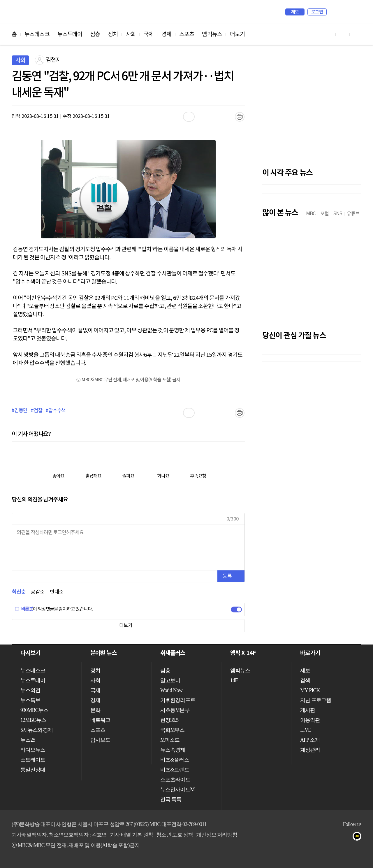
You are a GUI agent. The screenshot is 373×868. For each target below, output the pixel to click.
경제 (166, 34)
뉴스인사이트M (177, 790)
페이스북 (336, 837)
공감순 (37, 592)
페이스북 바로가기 (343, 34)
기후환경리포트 (178, 700)
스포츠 (187, 34)
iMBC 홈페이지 (355, 12)
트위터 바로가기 (357, 34)
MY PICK (342, 12)
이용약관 (310, 720)
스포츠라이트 (175, 780)
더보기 (237, 34)
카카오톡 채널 (359, 837)
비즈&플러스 (175, 760)
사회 (131, 34)
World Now (171, 690)
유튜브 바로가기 (329, 34)
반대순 (57, 592)
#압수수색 (56, 411)
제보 (295, 12)
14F (234, 680)
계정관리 (310, 750)
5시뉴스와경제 (37, 730)
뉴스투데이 (70, 34)
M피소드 (170, 740)
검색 (334, 12)
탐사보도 (100, 740)
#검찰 (36, 411)
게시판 (308, 710)
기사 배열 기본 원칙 (131, 835)
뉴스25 (28, 740)
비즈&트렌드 (175, 770)
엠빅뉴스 (212, 34)
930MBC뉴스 (34, 710)
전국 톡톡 (171, 799)
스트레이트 (33, 760)
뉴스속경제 (173, 750)
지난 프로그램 (316, 700)
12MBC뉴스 (33, 720)
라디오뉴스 (33, 750)
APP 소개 (310, 740)
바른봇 (24, 609)
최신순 (19, 592)
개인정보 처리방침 (217, 835)
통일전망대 (33, 770)
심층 (95, 34)
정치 (113, 34)
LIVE (306, 730)
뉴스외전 (30, 690)
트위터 (347, 837)
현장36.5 (169, 720)
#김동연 (19, 411)
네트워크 (100, 720)
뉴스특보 (30, 700)
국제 (149, 34)
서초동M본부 (175, 710)
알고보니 (170, 680)
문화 (95, 710)
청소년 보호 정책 (175, 835)
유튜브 (324, 837)
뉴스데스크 (37, 34)
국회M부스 (173, 730)
